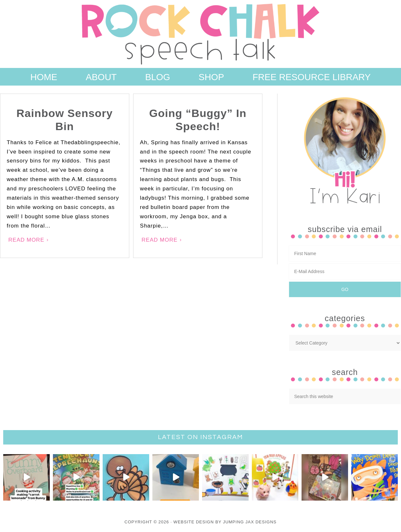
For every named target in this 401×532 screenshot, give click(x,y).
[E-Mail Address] (345, 271)
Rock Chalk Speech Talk (200, 34)
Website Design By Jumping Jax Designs (225, 522)
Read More (26, 240)
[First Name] (345, 254)
